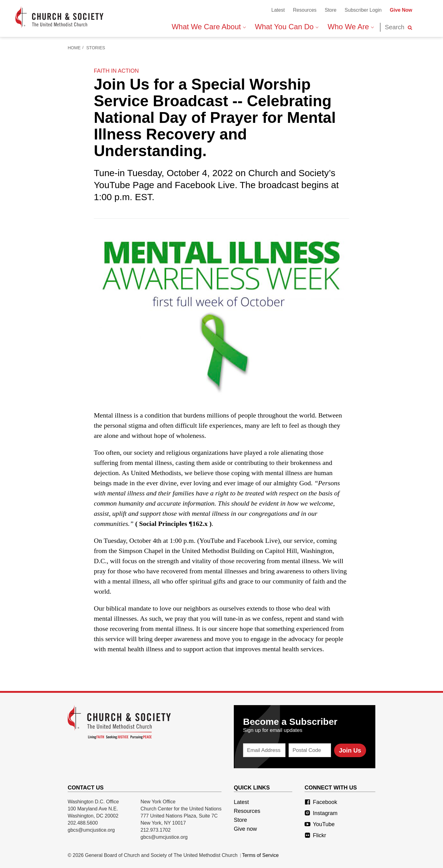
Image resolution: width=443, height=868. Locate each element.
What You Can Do (287, 27)
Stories (96, 48)
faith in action (116, 71)
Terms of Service (260, 855)
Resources (305, 10)
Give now (245, 829)
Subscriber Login (363, 10)
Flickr (315, 835)
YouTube (320, 824)
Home (74, 48)
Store (330, 10)
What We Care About (209, 27)
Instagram (321, 813)
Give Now (401, 10)
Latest (278, 10)
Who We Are (351, 27)
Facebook (321, 802)
